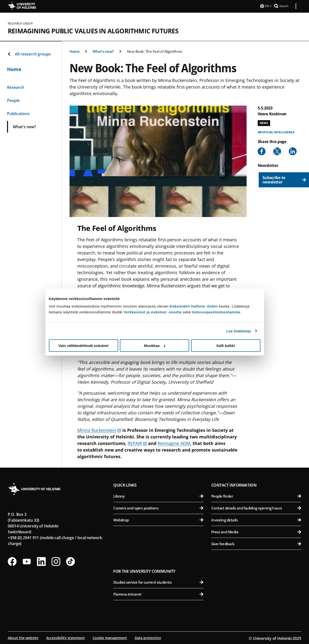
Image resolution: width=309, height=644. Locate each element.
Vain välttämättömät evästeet (83, 346)
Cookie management (110, 637)
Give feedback (256, 543)
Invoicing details (256, 519)
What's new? (103, 51)
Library (158, 496)
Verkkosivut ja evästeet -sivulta (152, 312)
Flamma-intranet (158, 594)
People (13, 100)
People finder (256, 496)
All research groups (29, 54)
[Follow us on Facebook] (12, 561)
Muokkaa (155, 346)
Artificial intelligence (276, 132)
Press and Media (256, 531)
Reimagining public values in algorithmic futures (93, 30)
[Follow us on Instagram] (56, 561)
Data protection (148, 637)
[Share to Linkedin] (293, 151)
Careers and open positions (158, 508)
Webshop (158, 519)
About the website (23, 637)
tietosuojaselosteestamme (216, 312)
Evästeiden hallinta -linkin (194, 306)
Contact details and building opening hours (256, 508)
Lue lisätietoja (239, 331)
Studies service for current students (158, 582)
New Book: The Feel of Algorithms (154, 51)
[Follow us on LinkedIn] (41, 561)
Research (16, 87)
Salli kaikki (226, 346)
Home (75, 51)
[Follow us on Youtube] (27, 561)
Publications (18, 113)
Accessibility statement (66, 637)
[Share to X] (277, 151)
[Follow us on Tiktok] (71, 561)
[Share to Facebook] (262, 151)
